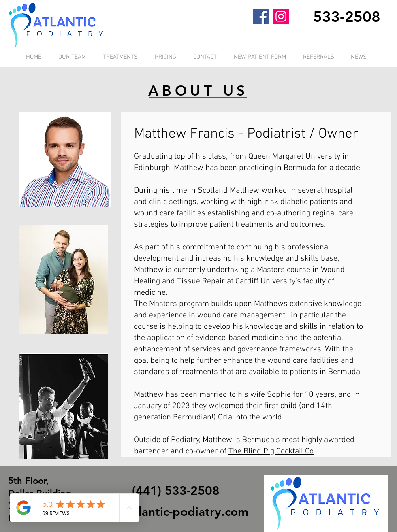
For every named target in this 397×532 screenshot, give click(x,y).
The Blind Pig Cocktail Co (271, 451)
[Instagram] (281, 16)
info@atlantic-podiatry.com (172, 512)
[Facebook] (261, 16)
